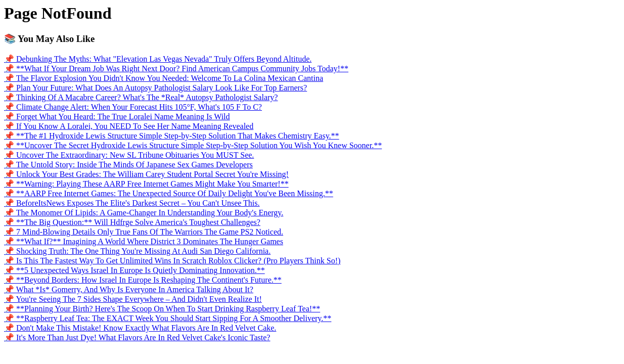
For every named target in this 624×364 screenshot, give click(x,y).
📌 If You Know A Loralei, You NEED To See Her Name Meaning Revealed (129, 126)
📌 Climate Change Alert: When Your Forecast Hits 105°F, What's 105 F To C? (133, 107)
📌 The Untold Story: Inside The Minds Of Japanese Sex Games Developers (128, 165)
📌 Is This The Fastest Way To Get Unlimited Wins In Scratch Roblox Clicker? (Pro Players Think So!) (172, 261)
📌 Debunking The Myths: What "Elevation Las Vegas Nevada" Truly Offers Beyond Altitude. (158, 59)
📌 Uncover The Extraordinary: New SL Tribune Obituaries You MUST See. (129, 155)
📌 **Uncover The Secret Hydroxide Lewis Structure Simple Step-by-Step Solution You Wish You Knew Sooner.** (193, 145)
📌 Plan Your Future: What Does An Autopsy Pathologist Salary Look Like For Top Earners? (155, 88)
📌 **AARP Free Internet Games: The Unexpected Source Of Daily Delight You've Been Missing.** (169, 193)
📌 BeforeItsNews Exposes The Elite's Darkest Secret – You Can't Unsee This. (132, 203)
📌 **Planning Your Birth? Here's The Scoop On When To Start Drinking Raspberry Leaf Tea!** (162, 309)
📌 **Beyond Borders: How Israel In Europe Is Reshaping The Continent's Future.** (143, 280)
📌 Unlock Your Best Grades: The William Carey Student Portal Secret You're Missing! (146, 174)
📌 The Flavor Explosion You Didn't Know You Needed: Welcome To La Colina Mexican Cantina (164, 78)
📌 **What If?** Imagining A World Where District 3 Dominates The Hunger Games (144, 241)
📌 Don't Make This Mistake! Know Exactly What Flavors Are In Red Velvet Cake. (140, 328)
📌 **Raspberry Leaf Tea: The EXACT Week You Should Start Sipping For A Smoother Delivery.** (168, 318)
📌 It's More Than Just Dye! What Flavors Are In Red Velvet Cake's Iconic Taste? (137, 337)
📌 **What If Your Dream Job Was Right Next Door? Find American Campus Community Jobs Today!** (176, 69)
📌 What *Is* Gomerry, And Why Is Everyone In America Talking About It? (129, 289)
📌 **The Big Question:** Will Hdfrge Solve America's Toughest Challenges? (132, 222)
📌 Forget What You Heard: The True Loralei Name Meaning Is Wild (117, 117)
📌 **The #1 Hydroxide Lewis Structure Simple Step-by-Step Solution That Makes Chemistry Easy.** (172, 136)
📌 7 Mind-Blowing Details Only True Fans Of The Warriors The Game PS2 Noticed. (144, 232)
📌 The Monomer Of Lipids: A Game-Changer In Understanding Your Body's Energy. (144, 213)
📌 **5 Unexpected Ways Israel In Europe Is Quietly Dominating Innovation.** (135, 270)
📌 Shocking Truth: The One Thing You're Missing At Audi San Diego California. (137, 251)
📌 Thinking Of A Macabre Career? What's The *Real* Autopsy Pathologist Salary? (141, 97)
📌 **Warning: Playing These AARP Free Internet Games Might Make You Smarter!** (146, 184)
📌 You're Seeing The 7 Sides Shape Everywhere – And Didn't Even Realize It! (133, 299)
